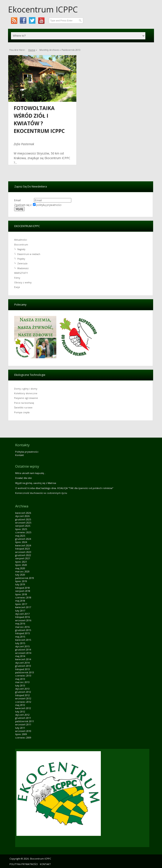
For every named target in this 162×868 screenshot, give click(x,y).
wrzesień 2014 (23, 653)
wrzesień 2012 (23, 698)
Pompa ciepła (22, 412)
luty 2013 (20, 685)
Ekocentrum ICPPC (43, 9)
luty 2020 (20, 575)
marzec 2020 (22, 571)
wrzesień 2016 (23, 620)
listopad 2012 (22, 695)
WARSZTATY (21, 273)
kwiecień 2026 (23, 513)
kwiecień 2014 (23, 659)
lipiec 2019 (21, 581)
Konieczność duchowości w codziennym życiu (41, 493)
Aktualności (21, 240)
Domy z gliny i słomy (26, 389)
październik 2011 (25, 721)
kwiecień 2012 (23, 708)
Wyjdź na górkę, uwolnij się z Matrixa (36, 483)
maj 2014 (20, 656)
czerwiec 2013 (23, 676)
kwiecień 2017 (23, 607)
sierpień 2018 (23, 591)
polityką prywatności (49, 205)
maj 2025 (20, 536)
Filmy (17, 278)
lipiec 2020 (21, 565)
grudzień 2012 (23, 692)
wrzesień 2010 (23, 731)
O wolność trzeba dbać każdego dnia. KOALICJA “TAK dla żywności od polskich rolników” (64, 488)
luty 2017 (20, 611)
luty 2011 (20, 728)
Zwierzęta (22, 263)
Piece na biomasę (24, 403)
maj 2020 (20, 568)
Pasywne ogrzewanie (26, 398)
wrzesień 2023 (23, 552)
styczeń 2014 (22, 663)
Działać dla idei (24, 478)
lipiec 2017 (21, 604)
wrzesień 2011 (23, 724)
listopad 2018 (22, 588)
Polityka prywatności (27, 452)
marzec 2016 (22, 627)
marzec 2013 (22, 682)
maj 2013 (20, 679)
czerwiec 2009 (23, 738)
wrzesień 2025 (23, 523)
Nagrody (21, 249)
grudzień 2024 (23, 539)
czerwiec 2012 (23, 702)
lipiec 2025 (21, 529)
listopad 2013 (22, 669)
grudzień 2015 (23, 630)
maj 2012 (20, 705)
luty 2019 (20, 584)
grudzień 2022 (23, 555)
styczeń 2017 (22, 614)
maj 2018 (20, 601)
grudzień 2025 (23, 519)
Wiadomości (23, 268)
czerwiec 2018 (23, 597)
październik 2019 (25, 578)
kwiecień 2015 (23, 640)
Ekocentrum (21, 245)
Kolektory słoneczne (26, 393)
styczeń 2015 (22, 646)
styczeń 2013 (22, 689)
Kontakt (20, 455)
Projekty (21, 259)
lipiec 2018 (21, 594)
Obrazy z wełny (23, 282)
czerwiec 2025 (23, 532)
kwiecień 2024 (23, 545)
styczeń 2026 (22, 516)
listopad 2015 (22, 633)
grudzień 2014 (23, 650)
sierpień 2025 (23, 526)
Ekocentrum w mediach (29, 254)
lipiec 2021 (21, 562)
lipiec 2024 (21, 542)
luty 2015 (20, 643)
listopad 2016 (22, 617)
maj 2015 (20, 637)
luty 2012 (20, 712)
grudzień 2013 (23, 666)
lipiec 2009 (21, 734)
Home (32, 50)
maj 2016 (20, 623)
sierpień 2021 (23, 558)
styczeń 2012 (22, 715)
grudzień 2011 (23, 718)
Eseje (17, 287)
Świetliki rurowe (23, 407)
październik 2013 (25, 672)
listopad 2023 (22, 549)
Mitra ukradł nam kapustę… (30, 473)
